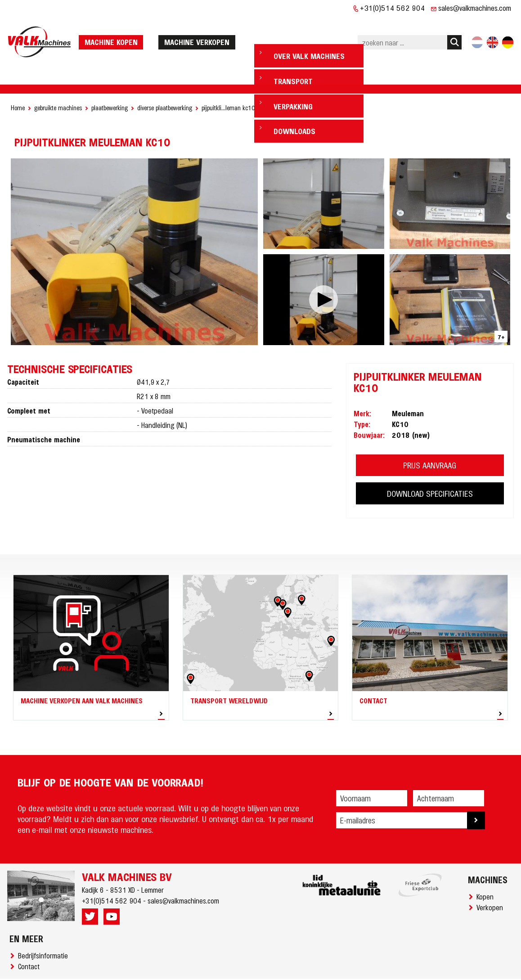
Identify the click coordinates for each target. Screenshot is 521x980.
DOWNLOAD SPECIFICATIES (430, 466)
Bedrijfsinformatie (45, 928)
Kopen (487, 869)
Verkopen (492, 880)
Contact (31, 939)
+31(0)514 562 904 (393, 8)
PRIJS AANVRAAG (430, 438)
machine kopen (114, 28)
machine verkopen (200, 28)
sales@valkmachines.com (475, 8)
